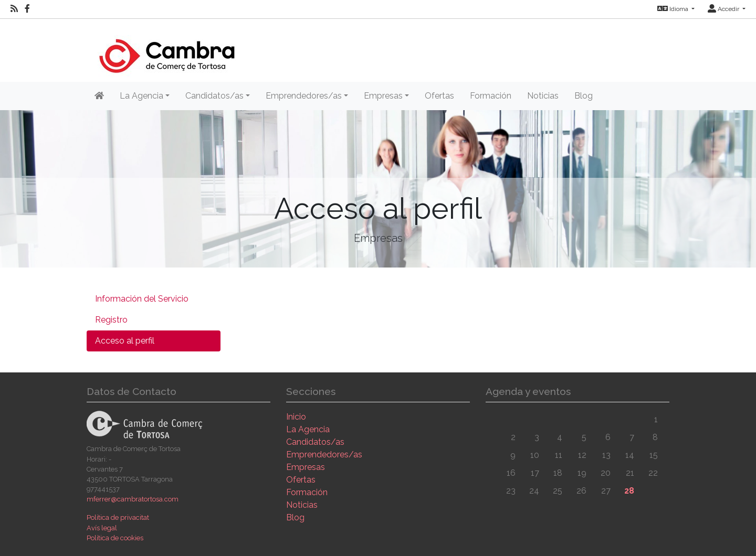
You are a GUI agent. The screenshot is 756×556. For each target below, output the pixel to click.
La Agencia (308, 429)
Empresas (306, 467)
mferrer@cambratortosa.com (133, 499)
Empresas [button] (383, 96)
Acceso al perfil (125, 341)
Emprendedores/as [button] (304, 96)
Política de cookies (115, 538)
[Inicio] (167, 50)
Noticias (543, 96)
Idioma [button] (674, 9)
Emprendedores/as (324, 455)
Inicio (296, 417)
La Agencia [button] (141, 96)
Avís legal (102, 528)
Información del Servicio (142, 299)
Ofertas (439, 96)
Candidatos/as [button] (214, 96)
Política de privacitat (118, 517)
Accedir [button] (724, 9)
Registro (111, 320)
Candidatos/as (315, 442)
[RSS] (14, 9)
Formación (491, 96)
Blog (584, 96)
